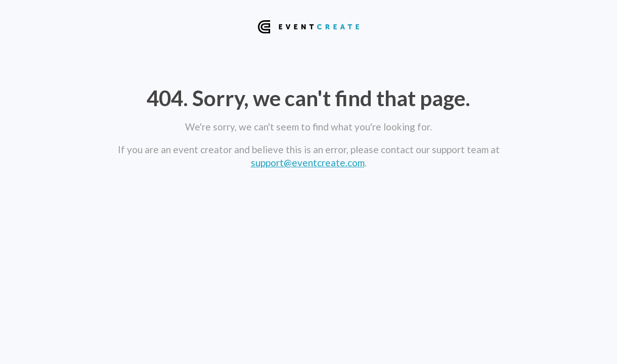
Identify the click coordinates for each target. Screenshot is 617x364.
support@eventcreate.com (308, 163)
